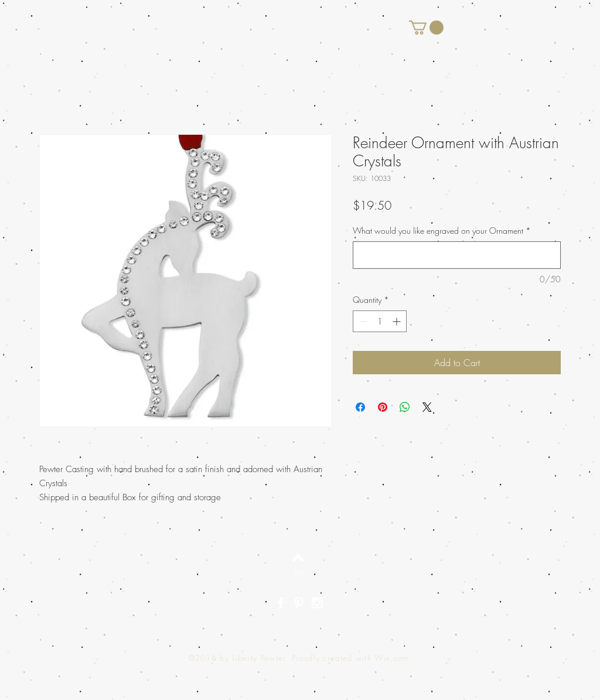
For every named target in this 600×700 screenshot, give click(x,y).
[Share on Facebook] (360, 407)
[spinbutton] (380, 321)
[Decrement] (362, 321)
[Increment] (398, 321)
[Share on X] (427, 407)
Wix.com (391, 658)
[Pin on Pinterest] (383, 407)
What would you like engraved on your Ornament (442, 231)
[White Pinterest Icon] (299, 603)
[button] (426, 28)
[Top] (300, 572)
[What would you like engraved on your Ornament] (457, 255)
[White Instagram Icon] (317, 603)
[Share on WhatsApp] (405, 407)
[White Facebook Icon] (281, 603)
